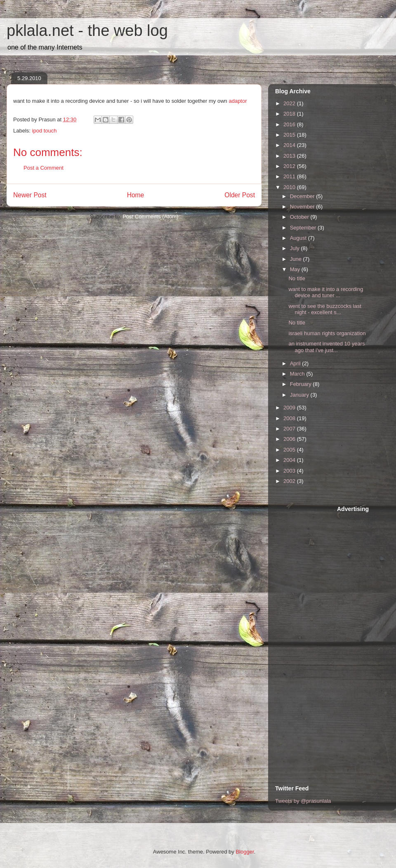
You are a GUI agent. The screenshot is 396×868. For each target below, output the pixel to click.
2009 (290, 408)
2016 (290, 124)
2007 (290, 429)
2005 (290, 450)
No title (297, 278)
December (303, 196)
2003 (290, 471)
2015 (290, 135)
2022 (290, 103)
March (298, 374)
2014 (290, 145)
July (296, 248)
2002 (290, 481)
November (303, 207)
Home (136, 195)
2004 (290, 460)
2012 (290, 166)
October (300, 217)
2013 (290, 156)
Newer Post (30, 195)
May (296, 269)
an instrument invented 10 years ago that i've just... (326, 347)
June (297, 259)
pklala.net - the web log (87, 31)
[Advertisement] (363, 642)
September (304, 228)
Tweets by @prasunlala (303, 801)
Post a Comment (44, 168)
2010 (290, 187)
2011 (290, 176)
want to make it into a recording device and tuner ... (326, 292)
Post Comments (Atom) (150, 216)
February (302, 384)
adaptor (238, 101)
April (296, 363)
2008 (290, 418)
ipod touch (45, 131)
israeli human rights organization (327, 333)
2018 (290, 114)
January (300, 395)
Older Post (240, 195)
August (299, 238)
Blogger (245, 852)
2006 (290, 439)
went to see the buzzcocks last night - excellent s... (325, 309)
